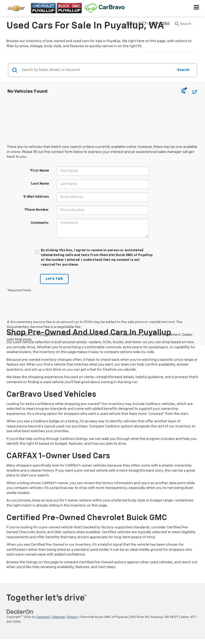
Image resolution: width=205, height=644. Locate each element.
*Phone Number (36, 210)
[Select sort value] (193, 92)
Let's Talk (54, 279)
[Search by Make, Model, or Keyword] (97, 70)
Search (183, 70)
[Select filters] (184, 92)
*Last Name (40, 184)
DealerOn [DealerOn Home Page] (43, 617)
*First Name (39, 171)
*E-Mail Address (36, 197)
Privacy (72, 617)
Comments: (40, 223)
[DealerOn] (20, 612)
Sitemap (59, 617)
